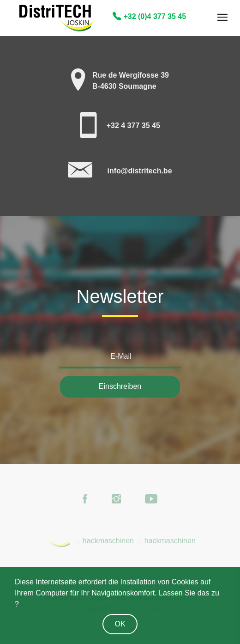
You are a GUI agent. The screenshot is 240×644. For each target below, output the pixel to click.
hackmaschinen (108, 541)
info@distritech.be (139, 171)
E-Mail (121, 356)
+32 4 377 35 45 (133, 126)
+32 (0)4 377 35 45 (149, 16)
